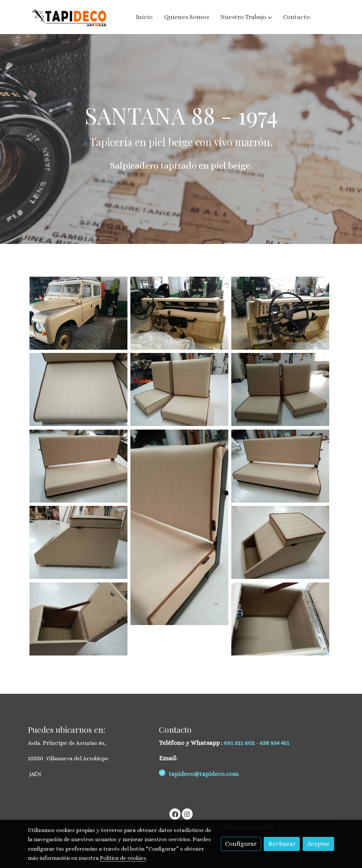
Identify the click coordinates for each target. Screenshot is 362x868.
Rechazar (282, 844)
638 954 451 (274, 743)
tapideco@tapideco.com (204, 774)
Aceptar (318, 844)
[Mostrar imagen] (78, 313)
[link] (70, 17)
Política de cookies (123, 858)
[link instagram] (187, 814)
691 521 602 (240, 743)
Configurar (241, 844)
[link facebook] (175, 814)
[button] (246, 17)
